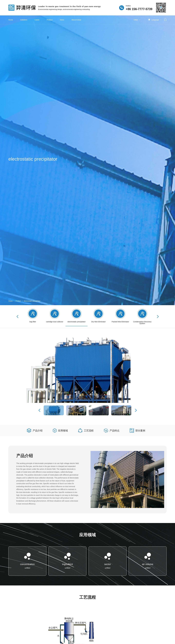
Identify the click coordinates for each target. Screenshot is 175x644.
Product (50, 20)
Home (11, 20)
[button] (158, 317)
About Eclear (76, 20)
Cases (37, 20)
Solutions (24, 20)
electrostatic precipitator (32, 301)
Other (137, 20)
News (62, 20)
